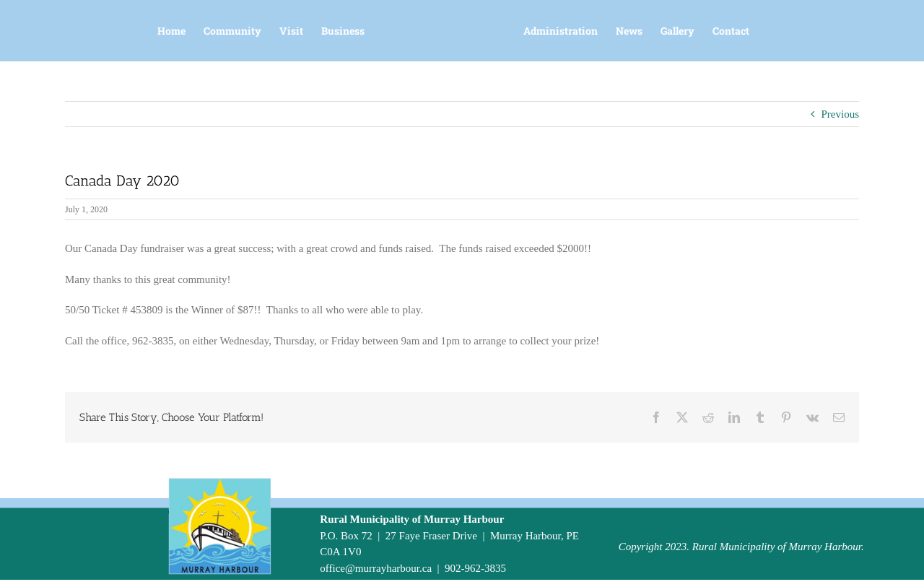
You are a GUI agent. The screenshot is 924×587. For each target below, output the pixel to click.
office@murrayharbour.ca (376, 568)
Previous (841, 114)
